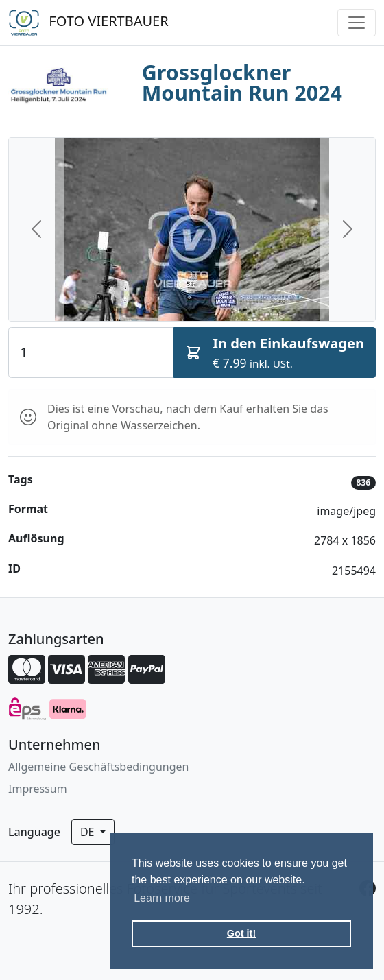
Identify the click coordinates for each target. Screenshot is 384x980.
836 (364, 482)
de (89, 832)
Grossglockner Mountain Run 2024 (242, 83)
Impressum (38, 789)
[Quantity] (91, 352)
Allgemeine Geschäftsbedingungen (98, 767)
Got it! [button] (241, 933)
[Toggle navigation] (357, 23)
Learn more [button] (162, 898)
